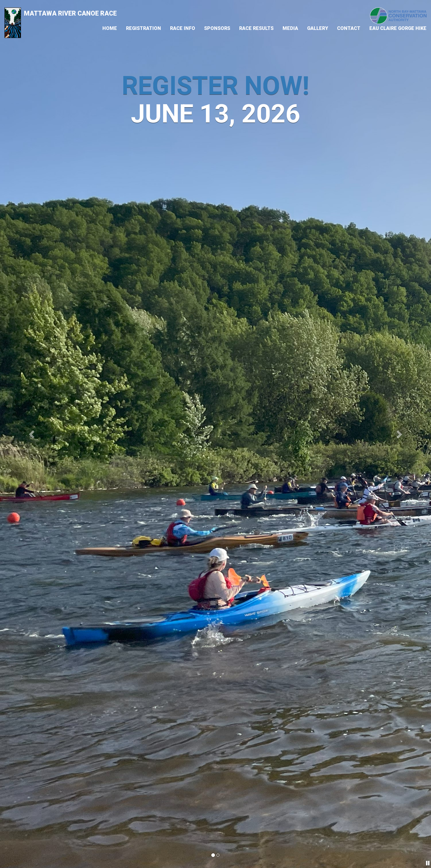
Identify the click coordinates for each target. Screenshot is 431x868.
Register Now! (216, 86)
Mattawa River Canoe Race (61, 14)
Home (110, 28)
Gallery (318, 28)
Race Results (256, 28)
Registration (144, 28)
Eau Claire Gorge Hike (398, 28)
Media (290, 28)
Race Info (183, 28)
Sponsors (217, 28)
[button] (32, 434)
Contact (349, 28)
